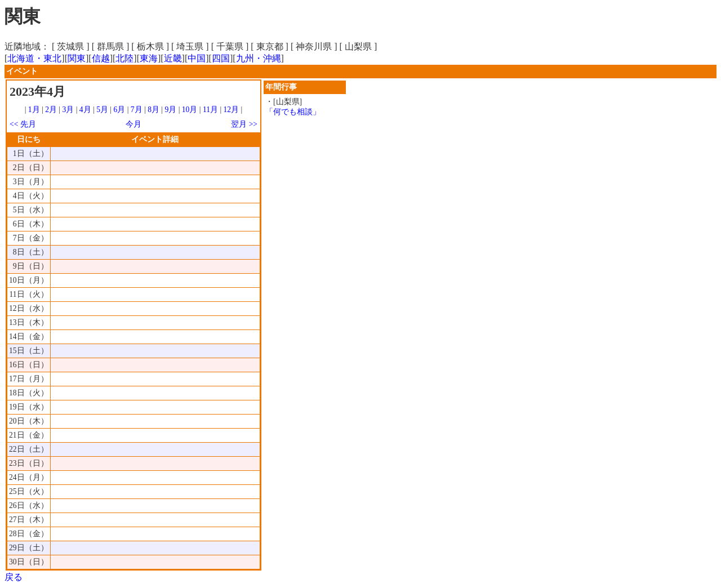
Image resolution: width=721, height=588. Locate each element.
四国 (221, 58)
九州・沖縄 (259, 58)
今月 (133, 124)
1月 (34, 110)
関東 (77, 58)
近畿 (173, 58)
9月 (170, 110)
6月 (119, 110)
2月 (51, 110)
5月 (102, 110)
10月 (190, 110)
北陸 (124, 58)
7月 (137, 110)
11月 (210, 110)
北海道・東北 (34, 58)
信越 (101, 58)
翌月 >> (244, 124)
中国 (197, 58)
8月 (153, 110)
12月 (232, 110)
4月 (85, 110)
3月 (68, 110)
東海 (149, 58)
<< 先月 (23, 124)
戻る (14, 577)
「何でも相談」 (293, 112)
